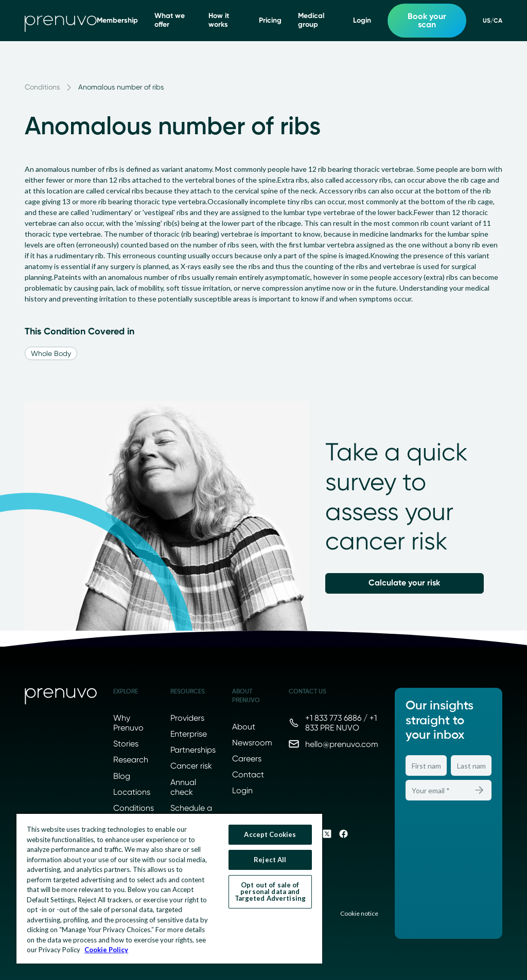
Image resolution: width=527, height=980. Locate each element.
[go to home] (61, 21)
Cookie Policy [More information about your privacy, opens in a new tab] (106, 950)
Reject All (270, 860)
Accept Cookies (270, 834)
